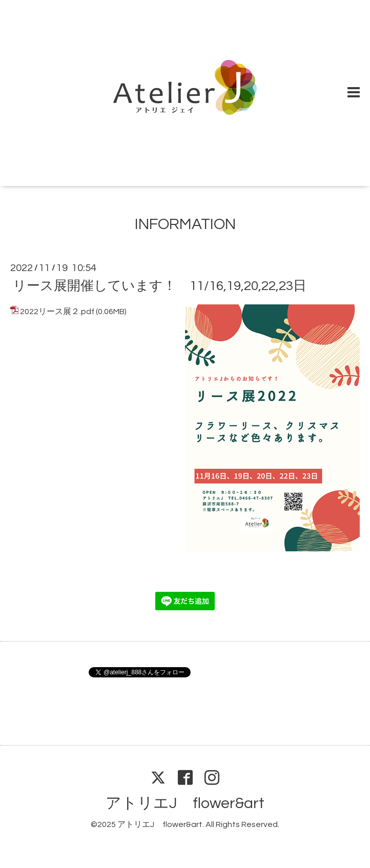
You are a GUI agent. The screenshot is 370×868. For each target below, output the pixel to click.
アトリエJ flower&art (185, 803)
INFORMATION (185, 224)
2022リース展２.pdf (57, 312)
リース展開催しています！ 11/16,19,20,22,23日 (160, 286)
